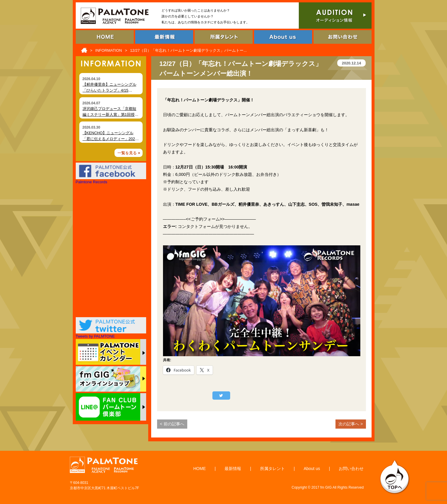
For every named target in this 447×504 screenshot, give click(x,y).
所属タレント (272, 469)
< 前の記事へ (172, 424)
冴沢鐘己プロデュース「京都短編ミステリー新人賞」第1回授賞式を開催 (110, 114)
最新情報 (233, 469)
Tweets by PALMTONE (95, 336)
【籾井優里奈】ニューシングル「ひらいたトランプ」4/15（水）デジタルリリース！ (109, 90)
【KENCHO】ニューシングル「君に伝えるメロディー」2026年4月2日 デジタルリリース (110, 139)
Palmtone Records (92, 182)
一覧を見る (127, 153)
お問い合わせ (351, 469)
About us (312, 469)
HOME (200, 469)
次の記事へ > (351, 424)
